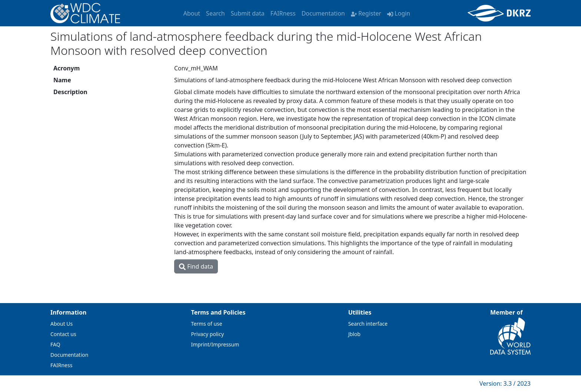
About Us (62, 324)
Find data (196, 266)
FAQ (55, 344)
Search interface (368, 324)
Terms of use (207, 324)
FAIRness (283, 13)
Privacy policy (208, 334)
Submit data (248, 13)
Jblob (354, 334)
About (192, 13)
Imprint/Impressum (215, 344)
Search (215, 13)
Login (399, 13)
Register (366, 13)
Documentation (323, 13)
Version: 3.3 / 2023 (505, 383)
